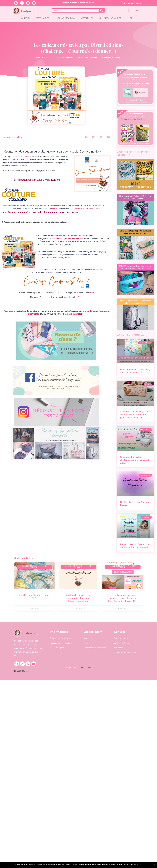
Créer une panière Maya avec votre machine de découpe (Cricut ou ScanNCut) (135, 415)
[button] (86, 137)
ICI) (92, 292)
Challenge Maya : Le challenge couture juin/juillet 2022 (134, 460)
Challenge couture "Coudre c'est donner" (105, 57)
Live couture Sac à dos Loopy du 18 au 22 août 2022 (135, 371)
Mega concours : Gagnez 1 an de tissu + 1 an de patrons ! (135, 546)
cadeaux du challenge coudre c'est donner (71, 57)
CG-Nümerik (85, 668)
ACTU (132, 18)
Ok (141, 864)
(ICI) (80, 297)
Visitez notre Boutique (132, 3)
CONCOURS (26, 18)
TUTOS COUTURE (43, 18)
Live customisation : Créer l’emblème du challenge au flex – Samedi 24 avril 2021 (123, 598)
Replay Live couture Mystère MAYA (135, 504)
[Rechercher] (102, 10)
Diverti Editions (8, 205)
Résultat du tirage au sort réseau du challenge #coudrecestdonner (78, 598)
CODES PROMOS (87, 18)
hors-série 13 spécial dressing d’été (67, 238)
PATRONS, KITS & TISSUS (66, 18)
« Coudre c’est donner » (20, 157)
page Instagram (75, 314)
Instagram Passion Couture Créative (86, 208)
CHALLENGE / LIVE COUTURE (111, 18)
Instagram (53, 208)
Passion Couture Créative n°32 (76, 236)
